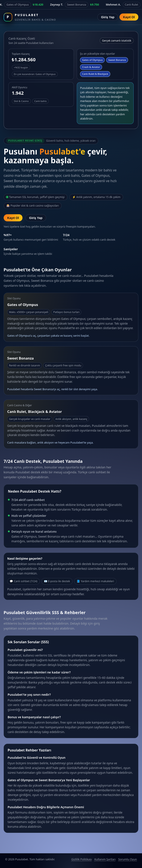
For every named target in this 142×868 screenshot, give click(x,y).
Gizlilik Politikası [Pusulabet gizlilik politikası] (81, 859)
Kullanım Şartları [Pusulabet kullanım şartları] (105, 859)
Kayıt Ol (129, 17)
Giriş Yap (108, 17)
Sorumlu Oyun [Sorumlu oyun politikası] (128, 859)
